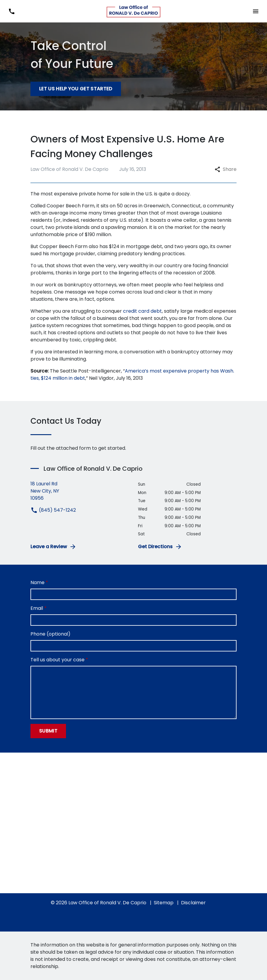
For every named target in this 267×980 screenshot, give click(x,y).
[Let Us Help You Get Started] (76, 89)
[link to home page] (133, 11)
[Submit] (48, 731)
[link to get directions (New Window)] (80, 491)
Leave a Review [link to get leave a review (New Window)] (53, 547)
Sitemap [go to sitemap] (164, 903)
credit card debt (142, 311)
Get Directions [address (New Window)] (160, 547)
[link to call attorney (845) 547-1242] (11, 11)
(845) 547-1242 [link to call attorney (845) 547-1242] (53, 510)
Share (226, 169)
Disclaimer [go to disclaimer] (193, 903)
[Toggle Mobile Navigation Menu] (256, 11)
